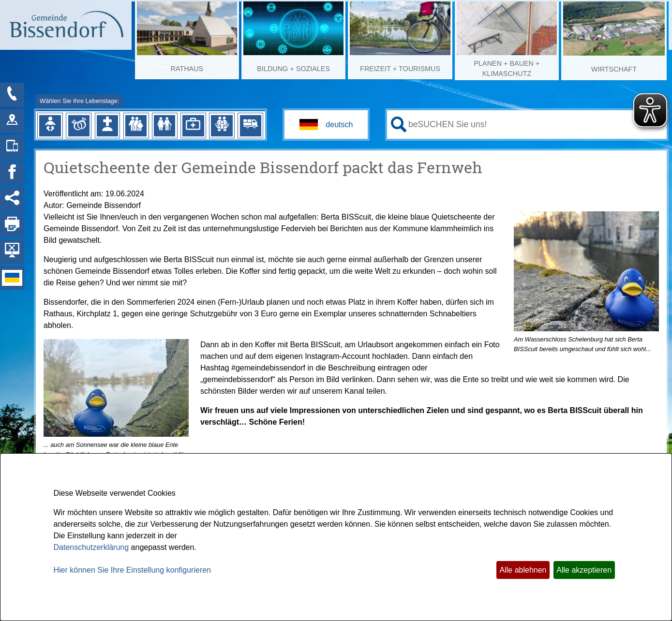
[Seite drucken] (12, 225)
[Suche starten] (399, 125)
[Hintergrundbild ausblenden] (12, 251)
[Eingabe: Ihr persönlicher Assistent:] (536, 124)
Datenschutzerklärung (91, 547)
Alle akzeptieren (584, 570)
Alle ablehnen (523, 570)
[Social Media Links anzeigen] (12, 199)
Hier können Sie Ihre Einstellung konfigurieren (133, 570)
